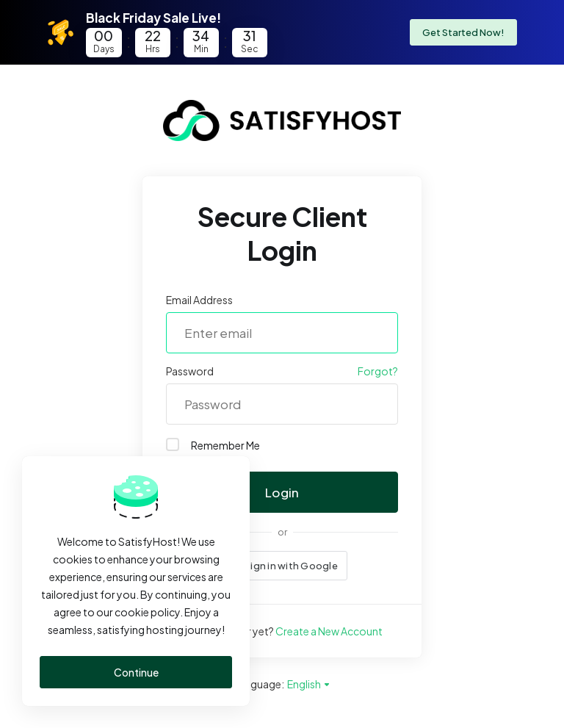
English (309, 684)
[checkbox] (173, 444)
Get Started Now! (463, 32)
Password (190, 371)
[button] (282, 566)
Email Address (199, 300)
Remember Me (213, 445)
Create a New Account (329, 631)
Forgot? (378, 371)
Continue (136, 672)
